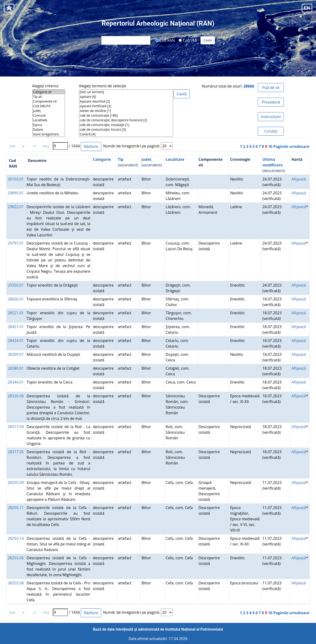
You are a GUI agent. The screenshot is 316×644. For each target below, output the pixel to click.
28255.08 (16, 583)
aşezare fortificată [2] (126, 106)
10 (270, 146)
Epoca (49, 125)
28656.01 (16, 299)
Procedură (271, 102)
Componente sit (49, 101)
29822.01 (16, 207)
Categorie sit (49, 92)
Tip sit (49, 97)
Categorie (102, 159)
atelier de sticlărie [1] (126, 111)
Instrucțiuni (271, 117)
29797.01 (16, 243)
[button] (307, 9)
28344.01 (16, 382)
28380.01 (16, 368)
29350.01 (16, 285)
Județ (49, 111)
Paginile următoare (291, 146)
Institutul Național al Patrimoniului (194, 629)
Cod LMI (188, 40)
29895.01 (16, 193)
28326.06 (16, 396)
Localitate (49, 120)
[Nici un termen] (126, 92)
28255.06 (16, 558)
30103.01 (16, 179)
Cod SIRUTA (49, 106)
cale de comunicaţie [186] (126, 115)
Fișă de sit (271, 88)
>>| (46, 146)
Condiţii (271, 131)
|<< (12, 146)
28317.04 (16, 427)
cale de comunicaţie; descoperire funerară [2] (126, 120)
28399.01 (16, 354)
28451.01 (16, 327)
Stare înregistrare (49, 134)
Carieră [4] (126, 134)
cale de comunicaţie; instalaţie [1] (126, 125)
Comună (49, 115)
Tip (121, 159)
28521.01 (16, 313)
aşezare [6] (126, 97)
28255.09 (16, 483)
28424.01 (16, 341)
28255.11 (16, 508)
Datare (49, 130)
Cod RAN (165, 40)
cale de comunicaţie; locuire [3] (126, 130)
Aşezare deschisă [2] (126, 101)
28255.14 (16, 538)
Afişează (299, 179)
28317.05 (16, 452)
